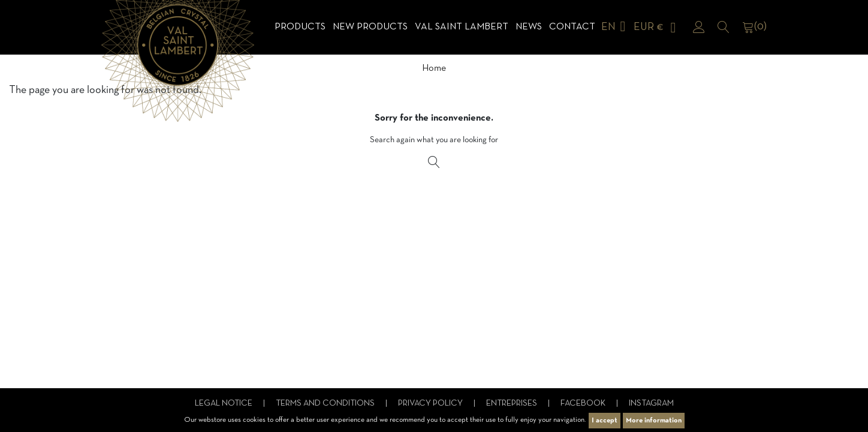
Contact (572, 27)
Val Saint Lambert (462, 27)
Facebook (584, 403)
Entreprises (513, 403)
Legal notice (224, 403)
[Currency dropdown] (657, 27)
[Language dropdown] (616, 27)
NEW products (370, 27)
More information (654, 421)
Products (300, 27)
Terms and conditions (326, 403)
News (529, 27)
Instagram (651, 403)
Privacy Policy (431, 403)
